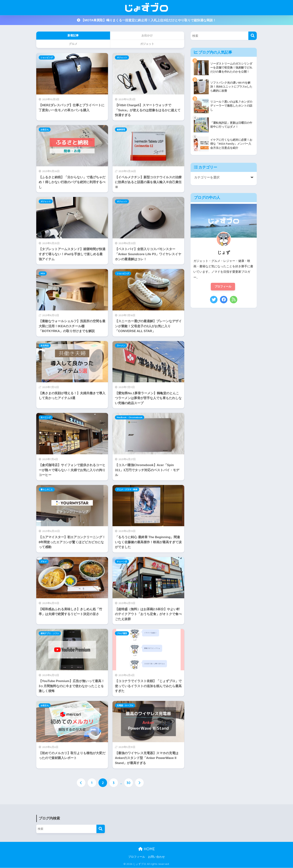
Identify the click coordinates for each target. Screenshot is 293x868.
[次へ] (139, 783)
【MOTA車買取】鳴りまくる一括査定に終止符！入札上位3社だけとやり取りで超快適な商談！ (146, 20)
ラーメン (121, 346)
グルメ (44, 561)
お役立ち (45, 130)
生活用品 (45, 346)
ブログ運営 (122, 633)
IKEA (43, 273)
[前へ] (81, 783)
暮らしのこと (47, 489)
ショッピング (47, 57)
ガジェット (122, 57)
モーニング (46, 417)
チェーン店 (122, 561)
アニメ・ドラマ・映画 (127, 489)
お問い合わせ (156, 857)
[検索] (253, 36)
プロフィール (223, 287)
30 (128, 783)
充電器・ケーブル (125, 705)
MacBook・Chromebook (130, 417)
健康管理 (121, 130)
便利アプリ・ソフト (50, 633)
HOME (147, 849)
